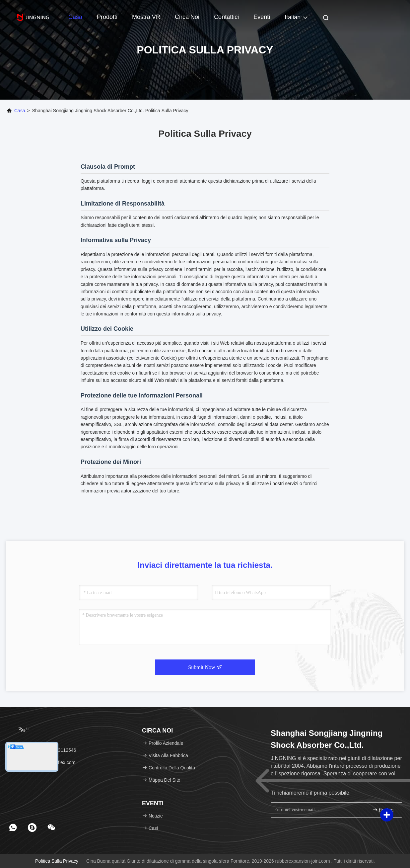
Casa (75, 17)
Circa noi (187, 17)
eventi (262, 17)
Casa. (20, 111)
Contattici (226, 17)
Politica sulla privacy (57, 861)
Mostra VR (146, 17)
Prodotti (107, 17)
